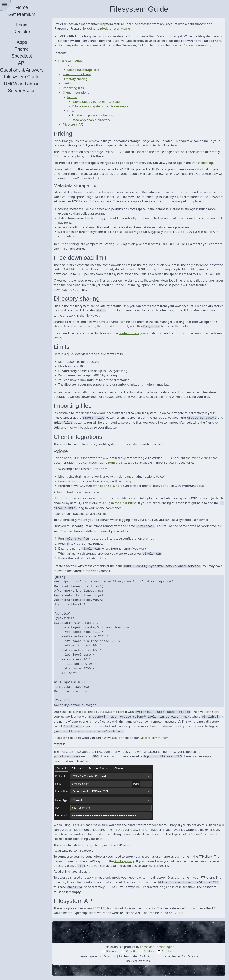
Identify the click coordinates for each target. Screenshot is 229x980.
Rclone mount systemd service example (105, 111)
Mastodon (169, 953)
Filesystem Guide (27, 77)
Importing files (78, 92)
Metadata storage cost (88, 74)
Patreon (112, 953)
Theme (27, 49)
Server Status (27, 91)
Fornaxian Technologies (160, 948)
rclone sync (132, 488)
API (27, 63)
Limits (72, 88)
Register (27, 32)
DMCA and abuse (27, 84)
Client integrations (81, 97)
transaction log (207, 167)
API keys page (136, 864)
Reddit (131, 953)
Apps (27, 42)
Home (27, 7)
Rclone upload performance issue (101, 106)
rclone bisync (114, 493)
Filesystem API (78, 129)
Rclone (77, 102)
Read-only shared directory (96, 124)
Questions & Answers (27, 70)
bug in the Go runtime (139, 510)
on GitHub (181, 914)
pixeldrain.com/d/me (120, 28)
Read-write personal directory (98, 120)
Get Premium (27, 14)
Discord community (159, 741)
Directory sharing (80, 83)
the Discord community (199, 50)
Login (27, 25)
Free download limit (82, 79)
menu (4, 4)
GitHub (149, 953)
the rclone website (204, 465)
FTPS (76, 115)
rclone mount (132, 484)
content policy (134, 342)
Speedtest (27, 56)
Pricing (73, 70)
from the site (122, 470)
